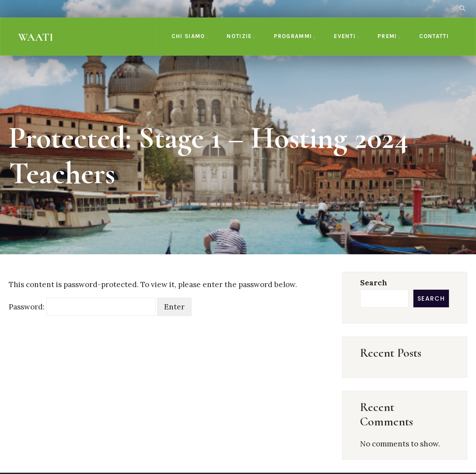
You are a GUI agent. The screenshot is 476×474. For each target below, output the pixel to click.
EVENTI (345, 36)
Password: (82, 307)
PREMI (387, 36)
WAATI (36, 37)
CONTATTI (434, 36)
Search (374, 283)
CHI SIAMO (188, 36)
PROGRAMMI (293, 36)
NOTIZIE (239, 36)
